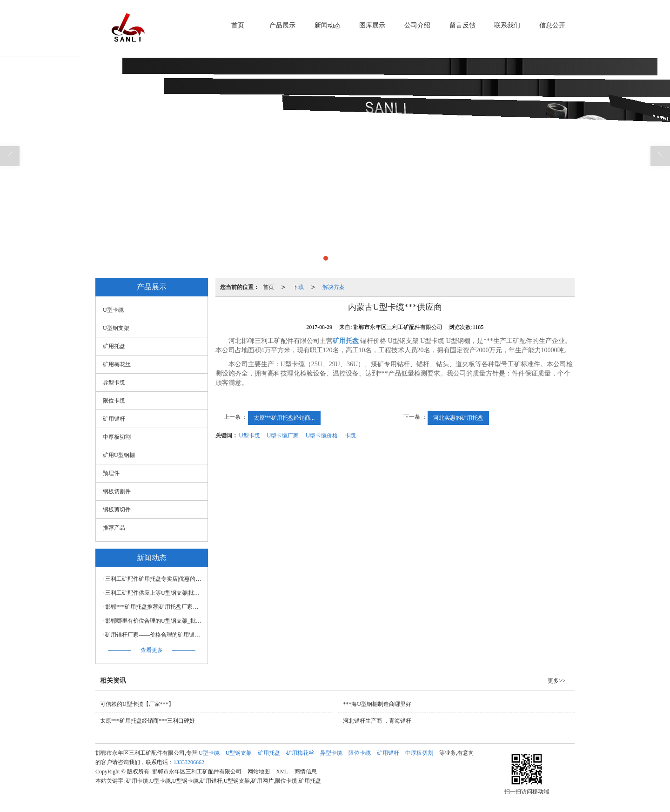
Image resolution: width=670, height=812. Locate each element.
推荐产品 (114, 528)
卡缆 (350, 436)
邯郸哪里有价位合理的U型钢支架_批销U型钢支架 (154, 621)
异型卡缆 (114, 383)
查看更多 (152, 650)
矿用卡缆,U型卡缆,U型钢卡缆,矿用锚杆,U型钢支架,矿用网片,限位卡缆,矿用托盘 (224, 781)
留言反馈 (462, 25)
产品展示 (282, 25)
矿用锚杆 (114, 419)
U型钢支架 (116, 328)
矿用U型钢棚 (119, 455)
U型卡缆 (250, 436)
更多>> (556, 681)
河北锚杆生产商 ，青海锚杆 (377, 721)
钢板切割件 (117, 491)
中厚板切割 (117, 437)
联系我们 (507, 25)
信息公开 (552, 25)
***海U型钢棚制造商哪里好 (377, 704)
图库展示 (372, 25)
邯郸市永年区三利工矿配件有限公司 (197, 772)
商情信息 (306, 772)
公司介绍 (417, 25)
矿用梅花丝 (117, 364)
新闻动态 (328, 25)
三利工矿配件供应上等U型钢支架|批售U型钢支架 (154, 593)
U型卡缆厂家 (283, 436)
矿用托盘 (114, 346)
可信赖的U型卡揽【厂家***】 (137, 704)
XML (282, 772)
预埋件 (111, 473)
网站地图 (259, 772)
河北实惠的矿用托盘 (458, 418)
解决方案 (334, 287)
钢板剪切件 (117, 510)
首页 (238, 25)
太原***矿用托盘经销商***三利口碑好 (147, 721)
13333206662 (189, 762)
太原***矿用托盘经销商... (284, 418)
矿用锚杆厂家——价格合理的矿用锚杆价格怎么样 (154, 635)
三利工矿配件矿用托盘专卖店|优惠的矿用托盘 (154, 579)
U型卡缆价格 (322, 436)
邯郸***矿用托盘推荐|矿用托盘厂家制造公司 (154, 607)
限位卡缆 (114, 401)
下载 (298, 287)
